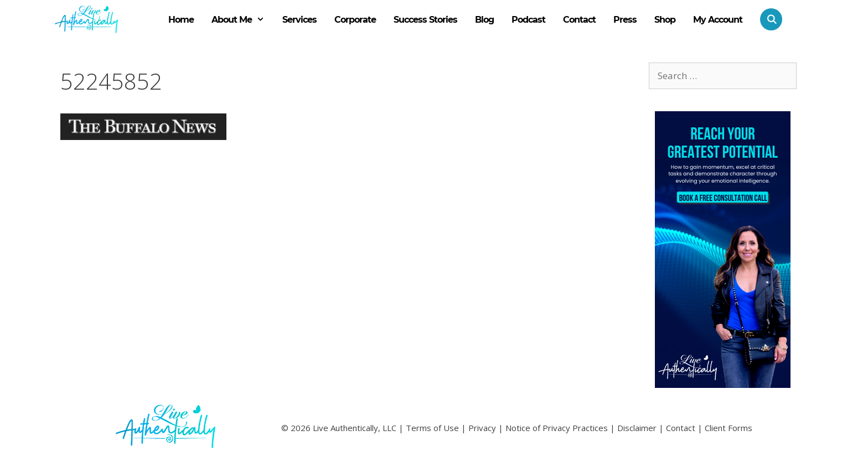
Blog (484, 20)
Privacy (482, 428)
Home (181, 20)
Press (625, 20)
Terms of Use (432, 428)
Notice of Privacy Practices (557, 428)
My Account (718, 20)
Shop (665, 20)
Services (299, 20)
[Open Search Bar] (767, 19)
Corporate (355, 20)
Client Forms (728, 428)
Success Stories (425, 20)
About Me (242, 20)
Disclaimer (637, 428)
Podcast (528, 20)
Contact (579, 20)
